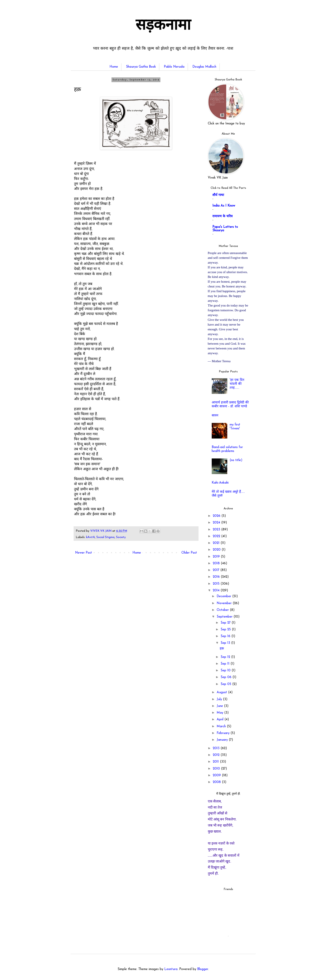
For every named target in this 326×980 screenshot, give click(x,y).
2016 (217, 577)
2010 (217, 769)
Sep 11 (226, 664)
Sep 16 (226, 636)
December (224, 596)
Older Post (189, 553)
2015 (217, 584)
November (225, 603)
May (220, 713)
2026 (217, 516)
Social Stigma (105, 537)
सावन (215, 416)
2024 (217, 523)
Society (121, 537)
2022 (217, 536)
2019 (217, 557)
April (221, 720)
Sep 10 (226, 671)
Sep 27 (226, 623)
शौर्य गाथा (218, 195)
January (223, 740)
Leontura (171, 969)
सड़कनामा (163, 26)
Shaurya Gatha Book (141, 67)
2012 (217, 755)
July (220, 699)
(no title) (236, 460)
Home (114, 67)
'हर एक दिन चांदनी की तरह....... (237, 384)
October (223, 610)
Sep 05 (226, 684)
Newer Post (84, 553)
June (220, 706)
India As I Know (224, 206)
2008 (217, 782)
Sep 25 (226, 630)
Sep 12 (226, 657)
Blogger (203, 969)
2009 (217, 775)
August (222, 692)
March (222, 726)
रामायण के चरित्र (222, 216)
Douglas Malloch (204, 67)
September (225, 617)
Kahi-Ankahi (220, 483)
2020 (217, 550)
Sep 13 (226, 643)
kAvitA (90, 537)
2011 (216, 762)
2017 (217, 570)
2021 (217, 543)
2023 (217, 530)
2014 (217, 591)
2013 (217, 748)
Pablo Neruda (174, 67)
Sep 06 (227, 677)
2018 (217, 563)
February (224, 733)
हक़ (222, 649)
